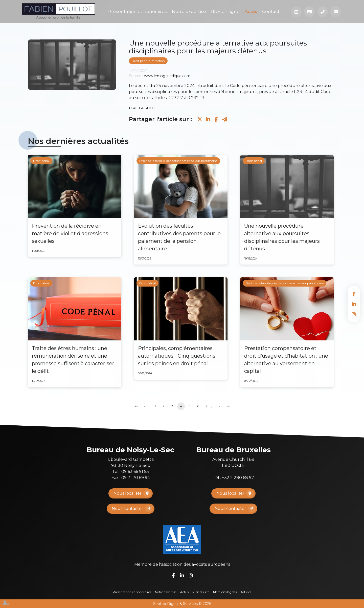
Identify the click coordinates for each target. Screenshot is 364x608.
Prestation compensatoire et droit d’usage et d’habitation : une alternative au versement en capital (286, 360)
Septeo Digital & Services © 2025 (182, 604)
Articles (246, 592)
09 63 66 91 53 (135, 472)
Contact (271, 11)
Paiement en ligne (309, 12)
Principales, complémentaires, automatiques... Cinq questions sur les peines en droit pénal (177, 356)
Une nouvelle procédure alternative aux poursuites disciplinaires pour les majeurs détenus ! (282, 237)
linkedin (354, 304)
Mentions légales (225, 592)
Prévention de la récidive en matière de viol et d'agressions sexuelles (70, 233)
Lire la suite (142, 108)
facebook (354, 294)
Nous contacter (128, 508)
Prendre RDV (296, 12)
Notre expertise (189, 11)
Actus (251, 11)
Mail (336, 12)
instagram (354, 314)
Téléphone (323, 12)
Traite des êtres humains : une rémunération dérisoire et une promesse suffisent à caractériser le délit (73, 360)
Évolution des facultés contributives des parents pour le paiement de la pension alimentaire (179, 237)
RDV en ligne (225, 11)
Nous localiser (128, 493)
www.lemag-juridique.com (167, 76)
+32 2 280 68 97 (238, 478)
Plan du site (201, 592)
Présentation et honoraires (138, 11)
